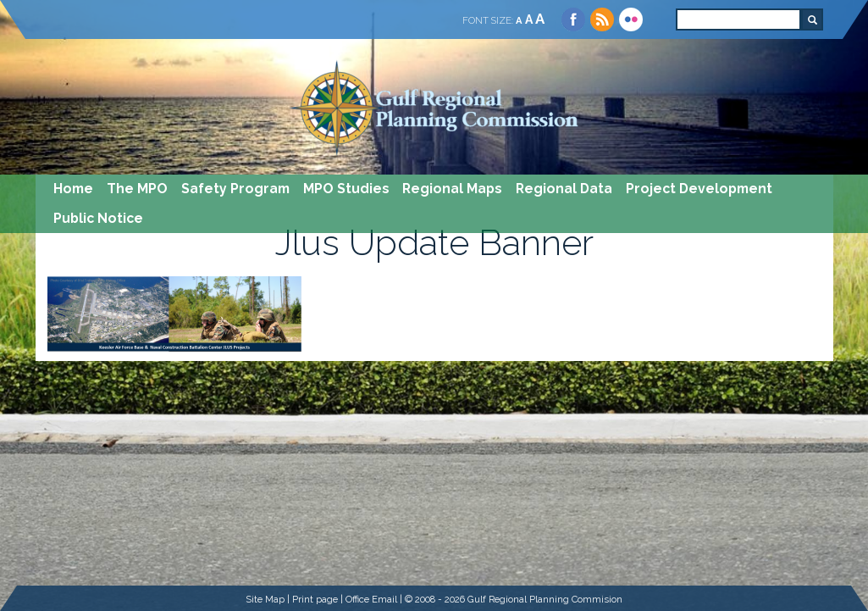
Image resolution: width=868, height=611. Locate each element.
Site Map (265, 599)
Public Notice (98, 218)
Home (73, 189)
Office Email (371, 599)
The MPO (137, 189)
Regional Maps (452, 189)
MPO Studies (346, 189)
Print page (315, 599)
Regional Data (564, 189)
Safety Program (235, 189)
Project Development (699, 189)
